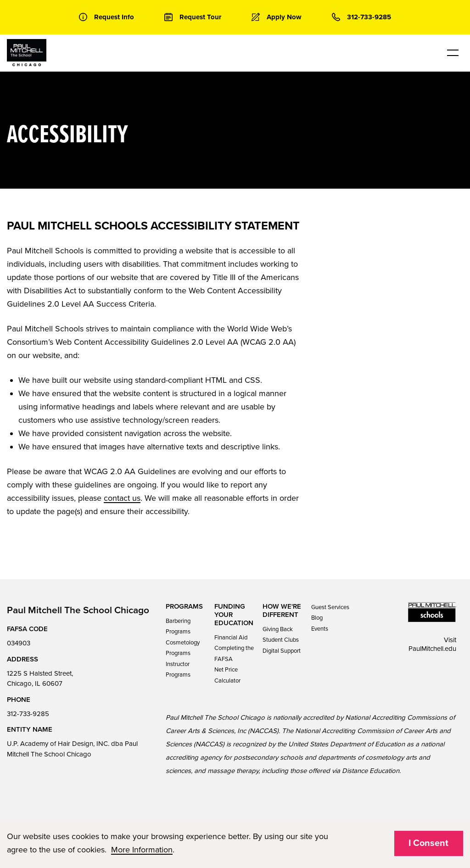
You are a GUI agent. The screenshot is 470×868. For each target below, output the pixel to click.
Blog (317, 618)
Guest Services (330, 607)
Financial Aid (231, 638)
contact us (122, 498)
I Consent (428, 843)
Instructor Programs (178, 669)
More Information (142, 850)
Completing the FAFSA (234, 653)
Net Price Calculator (227, 675)
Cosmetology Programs (183, 648)
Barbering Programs (178, 626)
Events (320, 629)
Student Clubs (281, 640)
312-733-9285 (28, 714)
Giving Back (278, 629)
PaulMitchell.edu (432, 649)
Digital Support (282, 651)
